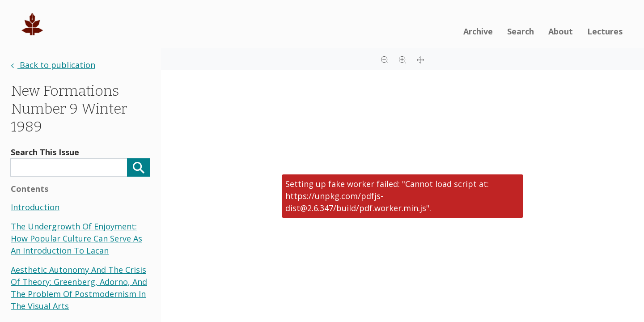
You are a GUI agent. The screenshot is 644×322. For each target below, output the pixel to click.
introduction (35, 207)
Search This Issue (45, 152)
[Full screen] (420, 59)
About (561, 31)
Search (521, 31)
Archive (478, 31)
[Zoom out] (385, 59)
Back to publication (53, 65)
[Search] (139, 167)
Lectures (605, 31)
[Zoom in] (402, 59)
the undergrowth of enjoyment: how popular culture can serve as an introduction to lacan (76, 238)
